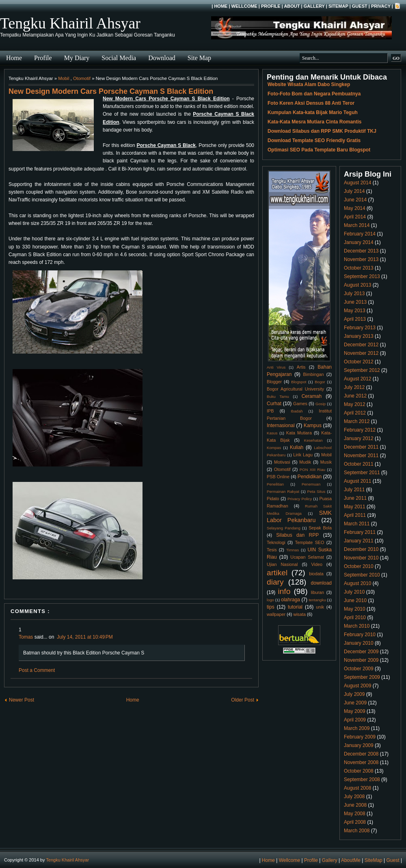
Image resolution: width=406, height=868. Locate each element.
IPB (270, 411)
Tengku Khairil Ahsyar (70, 23)
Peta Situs (316, 491)
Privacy (381, 6)
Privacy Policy (300, 499)
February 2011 (360, 532)
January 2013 (359, 336)
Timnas (293, 550)
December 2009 (361, 652)
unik (320, 607)
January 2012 (359, 438)
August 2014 (357, 183)
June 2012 (355, 396)
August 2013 (357, 285)
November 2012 (361, 353)
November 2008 (361, 762)
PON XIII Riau (312, 470)
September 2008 (362, 779)
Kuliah (297, 447)
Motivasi (282, 462)
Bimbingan (313, 374)
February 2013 (360, 328)
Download (162, 58)
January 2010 (359, 643)
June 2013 (355, 302)
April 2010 (355, 618)
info (284, 591)
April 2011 (355, 515)
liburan (317, 592)
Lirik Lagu (303, 455)
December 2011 (361, 447)
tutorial (295, 607)
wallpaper (276, 614)
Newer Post (22, 700)
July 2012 (354, 387)
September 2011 (362, 473)
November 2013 (361, 259)
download (321, 583)
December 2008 (361, 754)
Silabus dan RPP (297, 535)
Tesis (272, 550)
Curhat (274, 404)
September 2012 (362, 370)
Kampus (313, 425)
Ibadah (297, 411)
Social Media (119, 58)
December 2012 (361, 345)
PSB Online (278, 477)
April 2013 (355, 319)
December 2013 (361, 251)
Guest (360, 6)
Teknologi (276, 542)
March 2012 (357, 421)
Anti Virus (276, 367)
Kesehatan (313, 440)
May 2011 (355, 507)
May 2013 (355, 311)
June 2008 (355, 805)
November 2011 (361, 456)
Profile (271, 6)
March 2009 (357, 728)
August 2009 (357, 686)
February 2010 (360, 635)
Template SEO (310, 542)
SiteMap (338, 6)
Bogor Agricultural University (295, 389)
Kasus (272, 433)
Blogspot (299, 382)
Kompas (274, 448)
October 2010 (359, 566)
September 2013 (362, 276)
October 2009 (359, 669)
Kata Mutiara (299, 433)
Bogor (320, 382)
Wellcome (244, 6)
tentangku (317, 600)
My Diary (77, 58)
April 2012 (355, 413)
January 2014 (359, 242)
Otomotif (82, 78)
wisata (299, 614)
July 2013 (354, 294)
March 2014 (357, 225)
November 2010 (361, 558)
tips (271, 607)
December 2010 (361, 549)
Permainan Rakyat (283, 491)
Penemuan (311, 484)
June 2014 (355, 200)
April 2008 (355, 822)
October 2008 (359, 771)
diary (275, 582)
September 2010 (362, 575)
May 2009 (355, 711)
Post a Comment (37, 670)
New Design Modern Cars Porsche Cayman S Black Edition (111, 91)
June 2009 (355, 703)
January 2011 (359, 541)
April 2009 (355, 720)
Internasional (281, 425)
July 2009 (354, 694)
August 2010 (357, 583)
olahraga (290, 600)
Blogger (274, 382)
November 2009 (361, 660)
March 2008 (357, 831)
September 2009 (362, 677)
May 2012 (355, 404)
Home (221, 6)
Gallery (314, 6)
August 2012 (357, 379)
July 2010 (354, 592)
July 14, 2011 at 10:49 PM (85, 637)
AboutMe (351, 860)
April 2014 (355, 217)
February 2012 (360, 430)
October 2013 (359, 268)
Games (300, 404)
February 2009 (360, 737)
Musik (326, 462)
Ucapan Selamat (307, 557)
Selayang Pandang (284, 528)
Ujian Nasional (282, 564)
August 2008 (357, 788)
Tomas (26, 637)
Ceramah (312, 396)
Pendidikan (310, 477)
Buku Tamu (278, 396)
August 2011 (357, 481)
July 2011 (354, 490)
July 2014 (354, 191)
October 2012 (359, 362)
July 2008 (354, 797)
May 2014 (355, 208)
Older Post (243, 700)
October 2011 (359, 464)
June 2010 (355, 600)
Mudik (305, 462)
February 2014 (360, 234)
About (292, 6)
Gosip (321, 404)
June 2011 (355, 498)
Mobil (64, 78)
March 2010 (357, 626)
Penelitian (275, 484)
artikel (277, 573)
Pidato (273, 499)
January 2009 (359, 745)
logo (270, 600)
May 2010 (355, 609)
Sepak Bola (320, 528)
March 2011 (357, 524)
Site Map (199, 58)
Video (317, 564)
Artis (301, 367)
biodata (316, 574)
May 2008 (355, 814)
